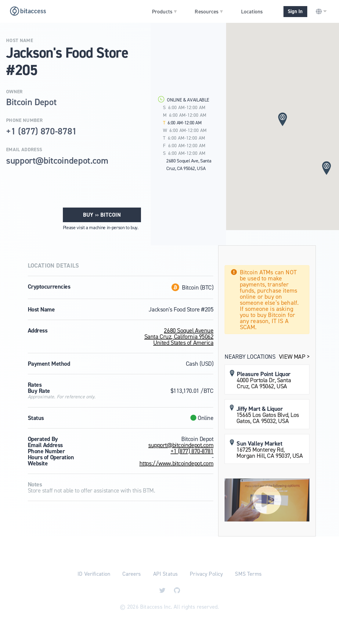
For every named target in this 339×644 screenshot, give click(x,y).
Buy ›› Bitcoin (102, 215)
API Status (166, 574)
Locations (252, 12)
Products (164, 11)
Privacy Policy (206, 574)
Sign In (295, 11)
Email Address (24, 150)
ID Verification (94, 574)
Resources (209, 11)
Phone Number (24, 120)
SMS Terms (248, 574)
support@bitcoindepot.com (181, 445)
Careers (132, 574)
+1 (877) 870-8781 (192, 451)
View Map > (294, 357)
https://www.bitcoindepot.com (177, 463)
